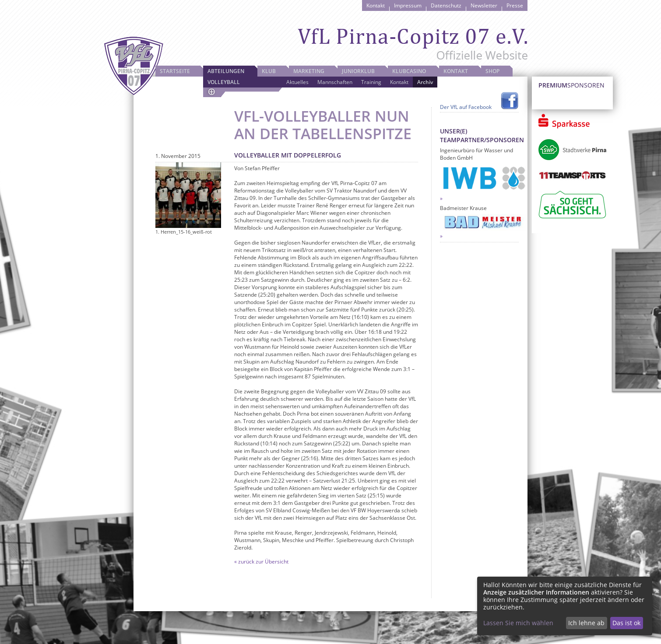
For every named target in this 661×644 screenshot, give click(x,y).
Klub (269, 71)
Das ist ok (626, 623)
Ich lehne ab (586, 623)
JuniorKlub (358, 71)
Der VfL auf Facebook (466, 107)
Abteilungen (226, 71)
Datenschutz (446, 5)
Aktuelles (297, 82)
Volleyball (224, 82)
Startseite (175, 71)
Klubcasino (409, 71)
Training (371, 82)
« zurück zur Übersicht (261, 562)
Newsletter (484, 5)
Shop (492, 71)
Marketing (309, 71)
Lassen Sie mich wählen (518, 623)
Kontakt (376, 5)
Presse (515, 5)
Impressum (408, 5)
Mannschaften (335, 82)
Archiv (425, 82)
